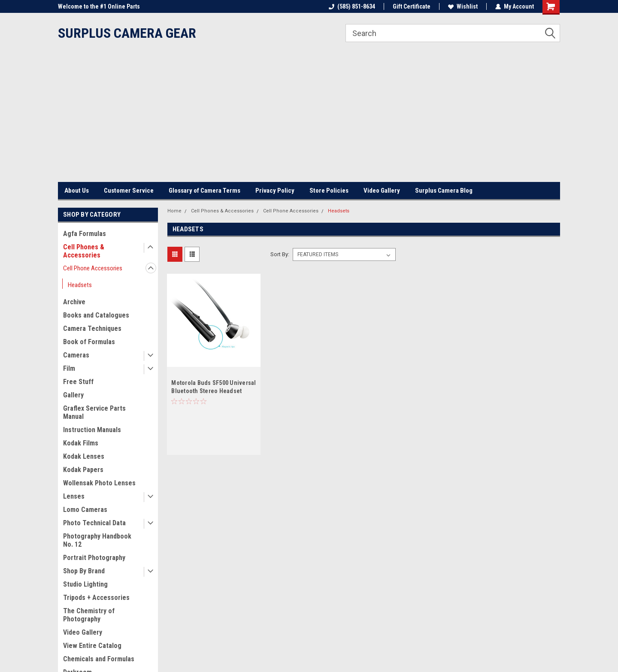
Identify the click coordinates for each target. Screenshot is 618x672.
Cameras (76, 355)
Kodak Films (81, 443)
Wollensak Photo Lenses (99, 483)
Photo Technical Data (94, 523)
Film (69, 368)
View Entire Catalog (92, 646)
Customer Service (129, 191)
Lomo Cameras (85, 510)
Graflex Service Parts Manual (94, 412)
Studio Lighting (85, 584)
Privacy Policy (275, 191)
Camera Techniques (92, 328)
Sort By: (280, 254)
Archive (74, 302)
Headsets (80, 285)
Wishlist (463, 6)
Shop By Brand (84, 571)
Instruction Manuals (92, 430)
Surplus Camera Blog (444, 191)
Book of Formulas (89, 342)
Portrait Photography (94, 558)
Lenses (74, 496)
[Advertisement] (309, 118)
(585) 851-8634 (352, 6)
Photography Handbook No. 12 (97, 540)
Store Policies (329, 191)
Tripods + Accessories (96, 598)
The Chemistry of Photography (89, 615)
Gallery (73, 395)
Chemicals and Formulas (99, 659)
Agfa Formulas (85, 234)
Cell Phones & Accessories (84, 251)
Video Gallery (382, 191)
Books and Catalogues (96, 315)
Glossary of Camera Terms (204, 191)
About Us (77, 191)
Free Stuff (78, 382)
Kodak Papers (83, 470)
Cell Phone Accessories (93, 268)
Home (174, 211)
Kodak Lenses (84, 456)
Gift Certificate (412, 6)
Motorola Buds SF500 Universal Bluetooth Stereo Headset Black (214, 391)
